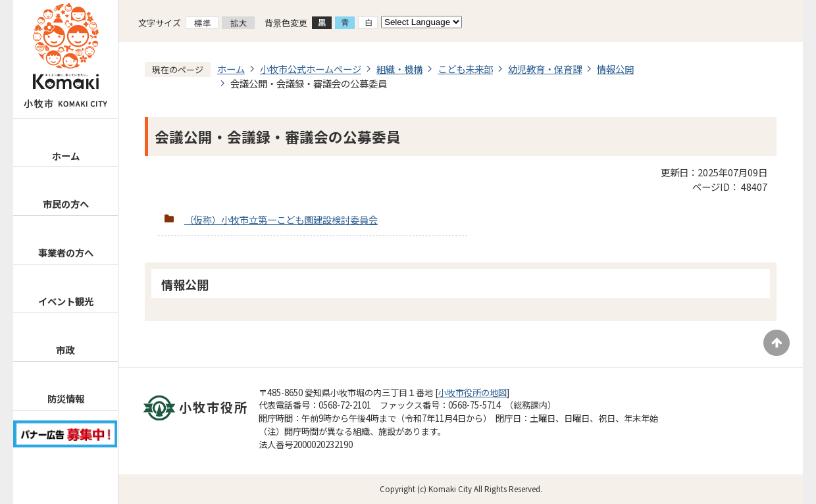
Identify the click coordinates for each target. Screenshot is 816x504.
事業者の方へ (66, 252)
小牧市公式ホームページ (311, 69)
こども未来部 (465, 69)
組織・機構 (399, 69)
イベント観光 (66, 301)
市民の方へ (66, 204)
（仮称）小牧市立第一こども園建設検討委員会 (281, 219)
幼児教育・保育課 (545, 69)
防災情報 (66, 398)
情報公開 (615, 69)
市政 (65, 350)
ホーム (66, 156)
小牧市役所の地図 (472, 392)
